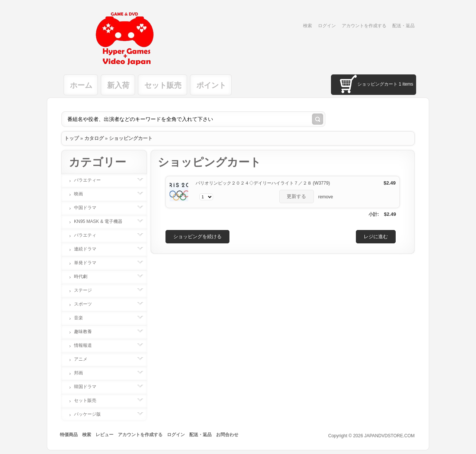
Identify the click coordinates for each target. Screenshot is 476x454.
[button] (297, 196)
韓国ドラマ (89, 387)
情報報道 (87, 345)
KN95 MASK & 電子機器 (102, 221)
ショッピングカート (131, 138)
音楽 (82, 318)
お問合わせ (227, 435)
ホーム (81, 85)
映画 (82, 194)
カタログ (94, 138)
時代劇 (84, 276)
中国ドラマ (89, 208)
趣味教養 (87, 332)
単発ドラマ (89, 263)
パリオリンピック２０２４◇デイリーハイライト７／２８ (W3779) (263, 183)
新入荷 (118, 85)
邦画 (82, 373)
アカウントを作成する (364, 26)
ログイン (327, 26)
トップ (72, 138)
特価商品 (69, 435)
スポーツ (87, 304)
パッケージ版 (91, 414)
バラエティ (89, 235)
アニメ (84, 359)
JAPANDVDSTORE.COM (389, 436)
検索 (308, 26)
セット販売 (163, 85)
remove (326, 197)
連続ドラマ (89, 249)
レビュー (104, 435)
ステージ (87, 290)
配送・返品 (403, 26)
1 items (406, 84)
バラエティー (91, 180)
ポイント (211, 85)
